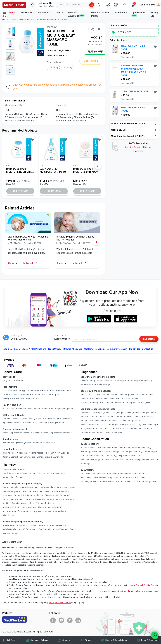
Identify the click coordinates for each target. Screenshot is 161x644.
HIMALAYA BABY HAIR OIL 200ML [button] (134, 48)
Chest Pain (85, 474)
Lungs (120, 413)
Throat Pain (130, 478)
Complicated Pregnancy (146, 460)
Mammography (127, 395)
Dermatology (150, 452)
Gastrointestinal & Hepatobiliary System (20, 487)
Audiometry (133, 398)
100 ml (52, 68)
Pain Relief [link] (17, 419)
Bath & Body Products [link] (61, 390)
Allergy (144, 413)
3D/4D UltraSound (110, 395)
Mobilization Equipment (13, 529)
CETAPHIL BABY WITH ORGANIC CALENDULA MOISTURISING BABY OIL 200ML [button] (134, 71)
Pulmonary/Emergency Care (62, 529)
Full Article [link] (30, 263)
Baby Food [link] (7, 381)
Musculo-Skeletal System (56, 491)
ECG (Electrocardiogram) (92, 402)
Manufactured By (13, 105)
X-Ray (98, 395)
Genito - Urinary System (13, 499)
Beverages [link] (30, 457)
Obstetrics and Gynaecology (138, 448)
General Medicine (88, 448)
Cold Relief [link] (28, 419)
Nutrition (6, 503)
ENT (82, 455)
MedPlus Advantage (76, 14)
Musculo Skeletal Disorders (93, 424)
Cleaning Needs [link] (10, 453)
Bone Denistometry (98, 398)
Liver (113, 413)
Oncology (64, 495)
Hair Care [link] (45, 390)
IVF (132, 460)
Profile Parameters (107, 381)
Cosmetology (111, 455)
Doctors (59, 13)
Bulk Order (135, 349)
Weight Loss (125, 474)
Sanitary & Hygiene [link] (21, 390)
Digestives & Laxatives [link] (13, 423)
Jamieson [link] (67, 433)
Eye (14, 503)
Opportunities (139, 14)
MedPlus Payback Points (100, 14)
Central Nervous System (32, 491)
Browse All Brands (73, 349)
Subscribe (149, 339)
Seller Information (57, 55)
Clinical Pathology (88, 381)
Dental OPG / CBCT (117, 398)
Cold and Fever (99, 474)
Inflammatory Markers (100, 433)
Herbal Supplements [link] (52, 433)
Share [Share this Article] (13, 263)
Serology (121, 381)
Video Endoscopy (113, 402)
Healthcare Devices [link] (33, 423)
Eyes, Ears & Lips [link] (50, 395)
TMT (138, 395)
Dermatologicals (45, 503)
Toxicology (112, 424)
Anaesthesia (8, 525)
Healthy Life (154, 14)
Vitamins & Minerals (63, 499)
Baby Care (19, 381)
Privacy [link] (88, 640)
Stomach (84, 433)
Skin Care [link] (7, 390)
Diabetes (111, 417)
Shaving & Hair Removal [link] (13, 398)
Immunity (128, 417)
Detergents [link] (24, 453)
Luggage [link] (65, 453)
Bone (119, 417)
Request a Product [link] (27, 473)
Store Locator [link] (43, 473)
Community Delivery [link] (39, 640)
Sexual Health (138, 482)
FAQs (17, 349)
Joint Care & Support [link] (44, 419)
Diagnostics (43, 13)
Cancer (137, 417)
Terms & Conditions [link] (150, 640)
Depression (112, 474)
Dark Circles (86, 478)
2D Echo (84, 398)
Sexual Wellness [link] (10, 395)
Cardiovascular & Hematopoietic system (58, 487)
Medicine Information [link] (14, 470)
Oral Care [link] (35, 390)
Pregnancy (95, 421)
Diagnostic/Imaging (11, 533)
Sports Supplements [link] (12, 433)
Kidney (136, 413)
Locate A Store (34, 349)
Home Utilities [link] (37, 453)
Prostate (84, 421)
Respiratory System (11, 491)
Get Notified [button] (91, 61)
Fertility (128, 413)
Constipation (139, 474)
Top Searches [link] (57, 473)
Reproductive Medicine (129, 455)
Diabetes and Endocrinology (106, 452)
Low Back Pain (99, 478)
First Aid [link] (6, 419)
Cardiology (126, 452)
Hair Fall (140, 478)
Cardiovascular (22, 525)
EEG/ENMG (147, 395)
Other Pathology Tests (130, 421)
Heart (107, 413)
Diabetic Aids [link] (49, 443)
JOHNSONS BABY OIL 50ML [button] (135, 91)
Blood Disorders (121, 429)
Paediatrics (118, 448)
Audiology (85, 464)
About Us (8, 349)
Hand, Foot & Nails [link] (34, 398)
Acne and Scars (107, 482)
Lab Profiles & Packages (91, 413)
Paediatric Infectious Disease (115, 460)
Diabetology (86, 452)
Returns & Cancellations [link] (116, 640)
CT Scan (90, 395)
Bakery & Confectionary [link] (13, 457)
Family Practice (105, 448)
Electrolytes (117, 433)
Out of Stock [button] (20, 191)
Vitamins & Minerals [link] (32, 433)
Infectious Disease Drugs (47, 495)
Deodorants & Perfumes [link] (30, 395)
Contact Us (147, 349)
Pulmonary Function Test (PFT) (136, 402)
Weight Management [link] (64, 409)
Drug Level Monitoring (147, 424)
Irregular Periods (115, 478)
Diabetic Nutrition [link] (33, 443)
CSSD (33, 525)
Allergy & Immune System (49, 507)
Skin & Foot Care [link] (63, 419)
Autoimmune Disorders (140, 429)
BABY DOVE (52, 27)
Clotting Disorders (127, 424)
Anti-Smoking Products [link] (54, 423)
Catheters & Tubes (46, 525)
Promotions (121, 13)
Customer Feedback (95, 349)
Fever (103, 417)
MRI (82, 395)
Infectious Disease (103, 429)
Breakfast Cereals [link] (24, 409)
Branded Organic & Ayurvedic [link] (50, 457)
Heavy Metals (86, 429)
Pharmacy (27, 13)
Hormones (7, 495)
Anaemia (94, 417)
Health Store (9, 14)
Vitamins (84, 417)
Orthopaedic (31, 529)
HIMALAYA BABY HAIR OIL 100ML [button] (134, 109)
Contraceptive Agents (24, 495)
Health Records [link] (9, 473)
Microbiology (133, 381)
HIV (103, 421)
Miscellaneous (9, 515)
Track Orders (55, 349)
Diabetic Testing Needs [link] (13, 443)
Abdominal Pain (123, 482)
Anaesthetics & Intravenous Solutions (19, 507)
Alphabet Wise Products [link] (13, 477)
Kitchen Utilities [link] (52, 453)
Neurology (137, 452)
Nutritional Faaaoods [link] (43, 409)
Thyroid (153, 413)
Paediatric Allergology (90, 460)
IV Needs (60, 525)
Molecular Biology (102, 384)
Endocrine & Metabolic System (39, 499)
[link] (14, 5)
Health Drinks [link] (8, 409)
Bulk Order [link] (11, 640)
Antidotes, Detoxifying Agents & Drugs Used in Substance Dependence (34, 511)
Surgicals (43, 529)
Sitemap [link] (66, 640)
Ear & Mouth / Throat (26, 503)
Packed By (61, 105)
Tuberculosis (112, 421)
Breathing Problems (89, 482)
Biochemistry (146, 381)
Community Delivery (117, 349)
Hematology (86, 384)
